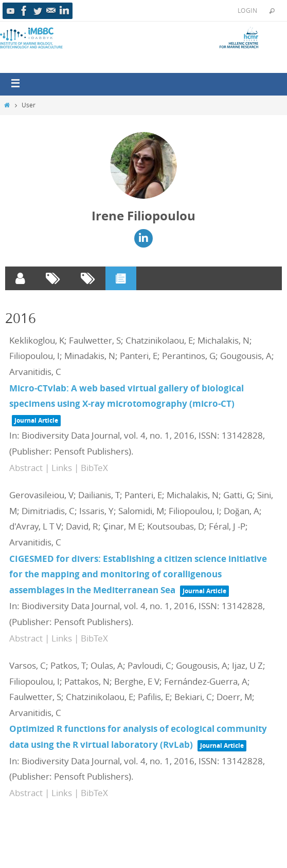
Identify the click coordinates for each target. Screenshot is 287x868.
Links (62, 468)
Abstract (26, 468)
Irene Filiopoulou (143, 216)
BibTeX (94, 468)
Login (247, 10)
